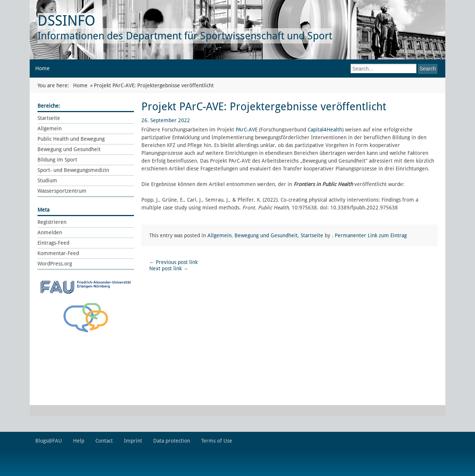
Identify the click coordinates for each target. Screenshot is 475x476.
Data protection (172, 441)
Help (79, 441)
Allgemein (50, 128)
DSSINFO (66, 21)
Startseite (49, 118)
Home (42, 68)
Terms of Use (217, 441)
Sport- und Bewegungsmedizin (73, 170)
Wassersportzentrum (62, 191)
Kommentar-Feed (58, 253)
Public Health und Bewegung (71, 139)
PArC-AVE (247, 130)
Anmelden (50, 232)
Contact (104, 441)
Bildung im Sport (57, 160)
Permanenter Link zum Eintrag (371, 235)
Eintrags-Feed (53, 243)
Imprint (133, 441)
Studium (47, 180)
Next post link (169, 268)
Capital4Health (325, 130)
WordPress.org (55, 264)
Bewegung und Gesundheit (69, 149)
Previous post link (173, 262)
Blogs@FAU (49, 441)
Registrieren (52, 222)
